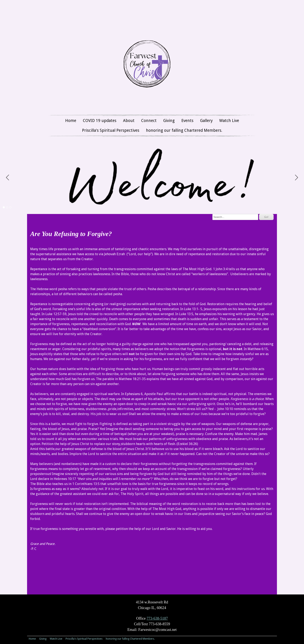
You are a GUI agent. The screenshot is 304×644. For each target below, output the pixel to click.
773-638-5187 (157, 618)
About (129, 121)
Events (187, 121)
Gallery (206, 121)
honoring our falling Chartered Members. (184, 130)
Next (297, 178)
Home (71, 121)
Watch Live (229, 121)
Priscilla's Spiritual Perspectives (111, 130)
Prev (7, 178)
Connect (149, 121)
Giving (169, 121)
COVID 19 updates (100, 121)
